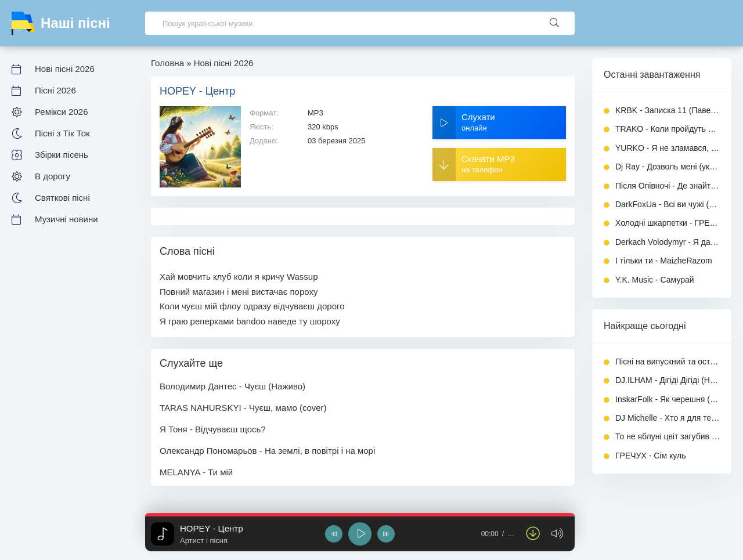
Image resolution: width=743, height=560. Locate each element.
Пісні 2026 (55, 90)
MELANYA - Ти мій (196, 472)
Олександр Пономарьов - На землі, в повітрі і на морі (267, 451)
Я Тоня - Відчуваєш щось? (213, 429)
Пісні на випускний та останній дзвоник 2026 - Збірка (668, 362)
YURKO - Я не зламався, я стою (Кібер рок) (668, 148)
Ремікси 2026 (61, 112)
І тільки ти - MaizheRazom (664, 261)
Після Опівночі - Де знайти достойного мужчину (668, 186)
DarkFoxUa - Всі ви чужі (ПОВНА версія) (668, 204)
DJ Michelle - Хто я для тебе (668, 418)
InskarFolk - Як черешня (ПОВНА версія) (668, 399)
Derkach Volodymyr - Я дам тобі (668, 242)
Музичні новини (66, 219)
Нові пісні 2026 (65, 69)
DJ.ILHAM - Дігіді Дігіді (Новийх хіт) (668, 380)
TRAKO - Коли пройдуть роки (668, 129)
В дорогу (53, 176)
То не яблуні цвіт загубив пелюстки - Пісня (668, 436)
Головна (167, 63)
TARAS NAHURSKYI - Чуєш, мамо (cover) (243, 408)
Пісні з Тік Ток (62, 133)
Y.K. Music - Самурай (655, 280)
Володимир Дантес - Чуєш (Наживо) (232, 386)
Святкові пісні (62, 198)
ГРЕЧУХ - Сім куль (650, 456)
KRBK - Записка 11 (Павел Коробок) (668, 110)
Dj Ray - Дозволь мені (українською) (668, 167)
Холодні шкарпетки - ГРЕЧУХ (668, 223)
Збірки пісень (62, 155)
